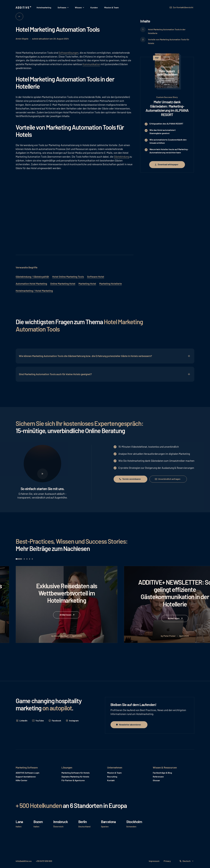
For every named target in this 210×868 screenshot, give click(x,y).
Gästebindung (121, 157)
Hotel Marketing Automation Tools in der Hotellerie (167, 31)
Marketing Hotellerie (110, 284)
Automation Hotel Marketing (31, 284)
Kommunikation (91, 64)
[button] (63, 7)
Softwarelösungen (69, 53)
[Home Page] (24, 7)
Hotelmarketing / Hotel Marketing (34, 291)
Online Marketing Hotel (63, 284)
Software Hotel (96, 277)
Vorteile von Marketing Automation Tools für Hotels (169, 41)
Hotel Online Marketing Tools (68, 277)
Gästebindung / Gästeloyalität (32, 277)
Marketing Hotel (87, 284)
